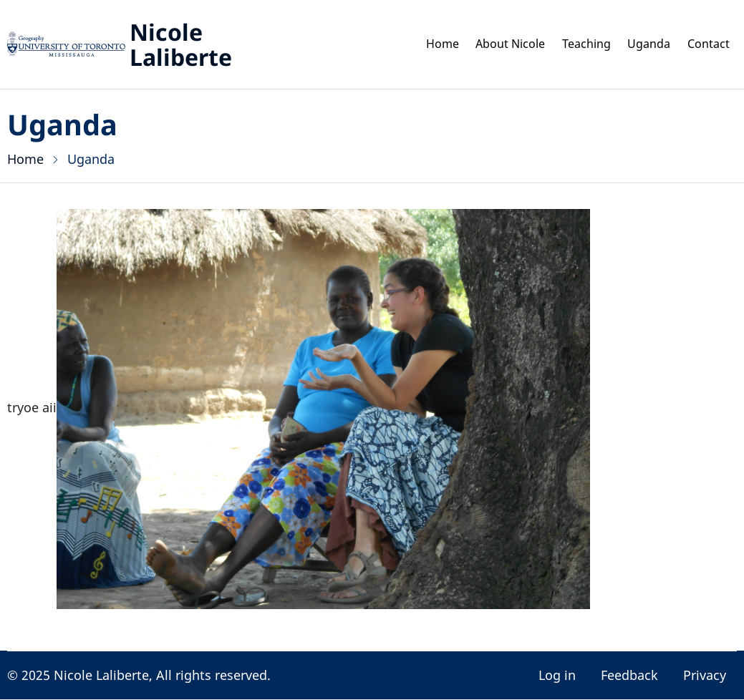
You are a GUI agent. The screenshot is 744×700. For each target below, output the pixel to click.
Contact (706, 44)
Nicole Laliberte (181, 44)
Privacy (705, 675)
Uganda (642, 44)
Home (416, 44)
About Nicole (490, 44)
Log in (557, 675)
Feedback (629, 675)
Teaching (574, 44)
